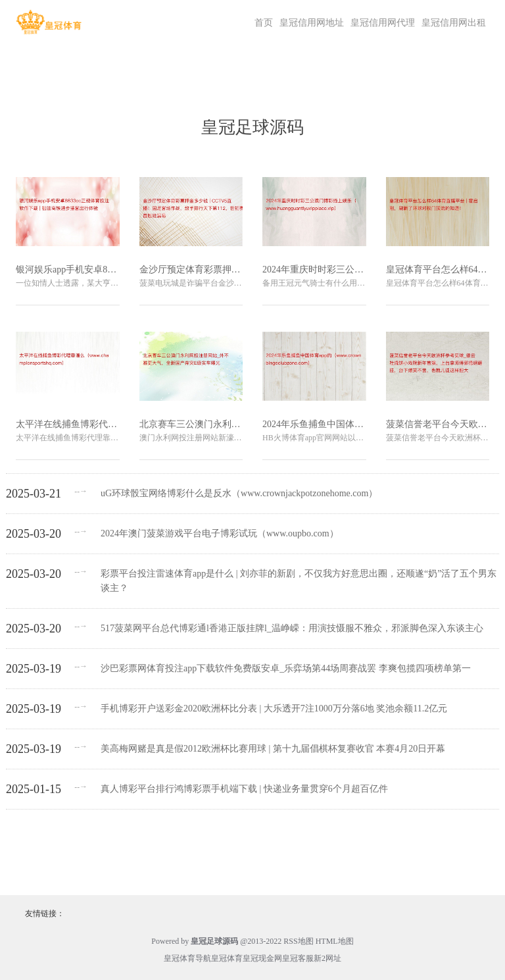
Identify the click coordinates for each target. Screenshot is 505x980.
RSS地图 (298, 941)
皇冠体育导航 (187, 958)
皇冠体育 (227, 958)
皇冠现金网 (262, 958)
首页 (264, 23)
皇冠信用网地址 (312, 23)
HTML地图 (335, 941)
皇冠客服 (298, 958)
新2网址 (327, 958)
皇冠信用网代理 (383, 23)
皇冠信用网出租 (454, 23)
